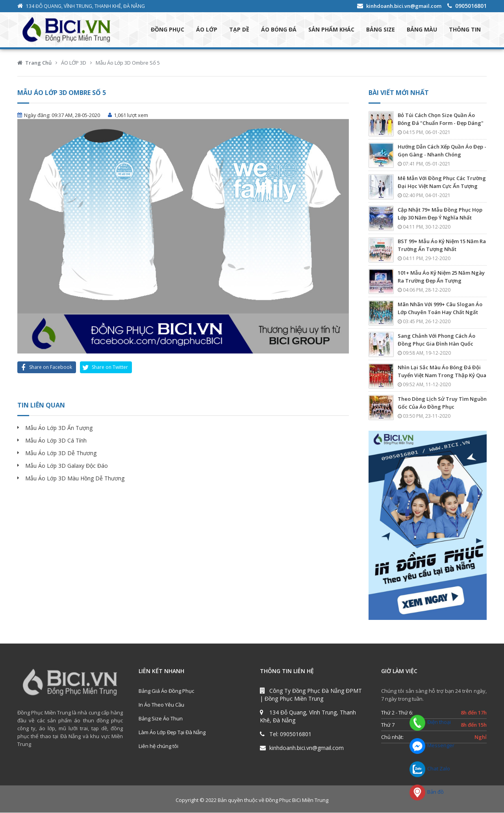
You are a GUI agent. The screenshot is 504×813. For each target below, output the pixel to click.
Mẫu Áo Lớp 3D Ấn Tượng (59, 428)
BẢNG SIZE (381, 30)
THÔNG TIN (465, 30)
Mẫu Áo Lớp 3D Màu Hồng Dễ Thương (75, 479)
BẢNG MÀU (422, 30)
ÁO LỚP (207, 30)
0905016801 (471, 6)
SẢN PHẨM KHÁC (331, 30)
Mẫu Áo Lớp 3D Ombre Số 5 (128, 63)
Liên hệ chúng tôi (158, 746)
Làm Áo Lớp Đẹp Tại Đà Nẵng (172, 733)
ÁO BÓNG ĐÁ (279, 30)
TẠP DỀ (239, 30)
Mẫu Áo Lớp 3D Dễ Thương (61, 453)
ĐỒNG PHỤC (168, 30)
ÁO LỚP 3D (74, 63)
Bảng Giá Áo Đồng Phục (166, 691)
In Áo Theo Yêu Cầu (161, 705)
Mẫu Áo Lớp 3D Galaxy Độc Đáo (67, 466)
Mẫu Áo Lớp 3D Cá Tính (56, 441)
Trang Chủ (38, 63)
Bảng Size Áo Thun (161, 719)
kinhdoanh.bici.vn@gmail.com (404, 6)
